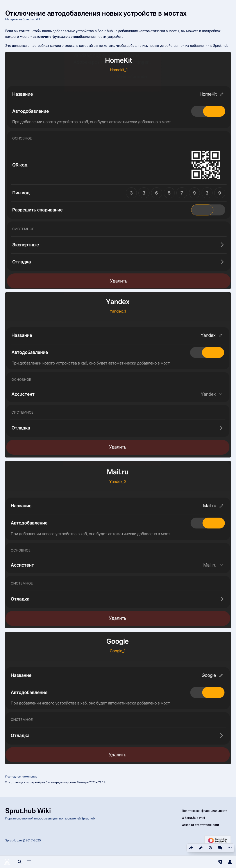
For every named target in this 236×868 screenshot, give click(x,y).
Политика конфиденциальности (205, 811)
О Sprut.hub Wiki (193, 818)
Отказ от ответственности (200, 825)
